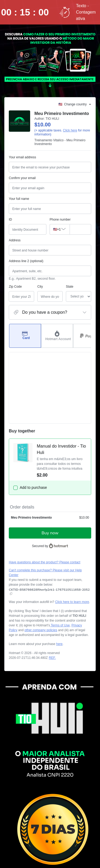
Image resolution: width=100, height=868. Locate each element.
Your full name (19, 199)
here (59, 577)
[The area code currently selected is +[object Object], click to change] (60, 229)
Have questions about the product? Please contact (45, 500)
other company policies (41, 564)
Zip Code (15, 287)
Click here (70, 130)
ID (10, 220)
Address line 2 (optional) (26, 261)
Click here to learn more (72, 535)
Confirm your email (22, 178)
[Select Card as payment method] (25, 336)
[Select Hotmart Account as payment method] (57, 336)
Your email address (22, 157)
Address (15, 240)
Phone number (60, 220)
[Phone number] (80, 229)
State (55, 287)
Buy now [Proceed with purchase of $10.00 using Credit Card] (50, 470)
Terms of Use (60, 559)
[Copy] (49, 527)
